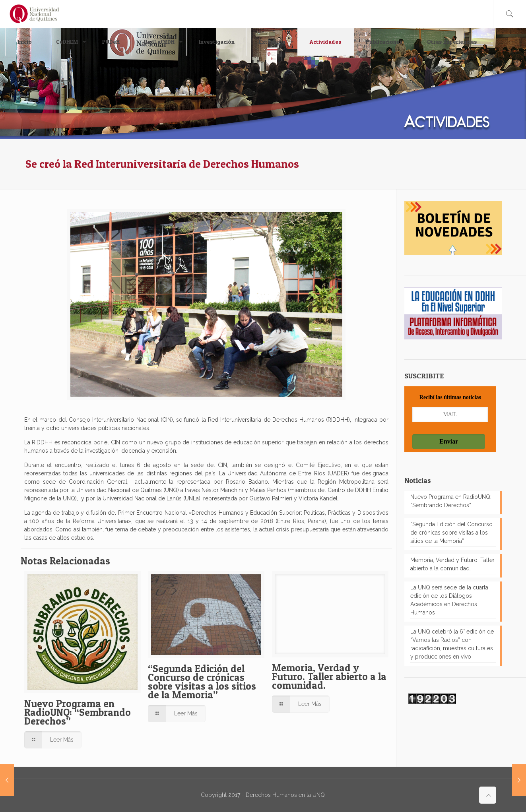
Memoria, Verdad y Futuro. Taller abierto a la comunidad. (329, 676)
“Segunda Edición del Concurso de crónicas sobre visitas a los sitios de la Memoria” (202, 682)
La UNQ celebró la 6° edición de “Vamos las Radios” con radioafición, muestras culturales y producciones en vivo (452, 644)
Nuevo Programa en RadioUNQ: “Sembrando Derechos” (78, 712)
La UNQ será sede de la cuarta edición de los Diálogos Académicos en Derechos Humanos (449, 600)
